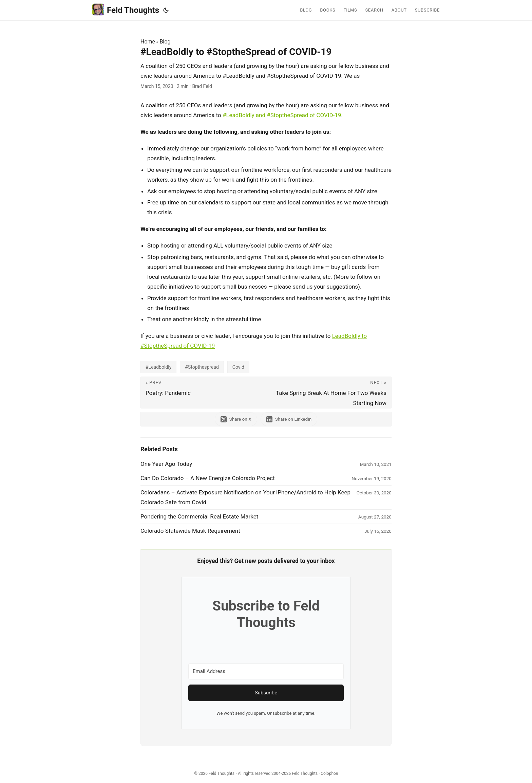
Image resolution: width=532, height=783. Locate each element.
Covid (238, 367)
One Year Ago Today (166, 464)
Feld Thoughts (126, 10)
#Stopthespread (202, 367)
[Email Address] (266, 671)
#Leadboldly (158, 367)
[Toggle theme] (166, 10)
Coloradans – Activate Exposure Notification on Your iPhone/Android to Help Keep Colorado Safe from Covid (245, 497)
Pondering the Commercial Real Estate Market (199, 516)
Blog (165, 42)
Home (148, 42)
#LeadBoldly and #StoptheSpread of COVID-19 (282, 115)
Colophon (329, 773)
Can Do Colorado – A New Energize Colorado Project (208, 478)
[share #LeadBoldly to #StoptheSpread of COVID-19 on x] (236, 419)
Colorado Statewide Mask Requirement (190, 531)
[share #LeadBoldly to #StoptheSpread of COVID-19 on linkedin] (289, 419)
